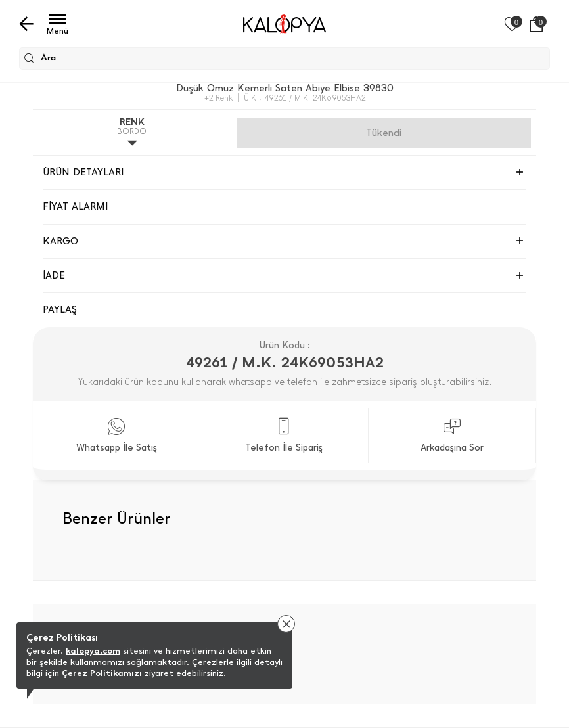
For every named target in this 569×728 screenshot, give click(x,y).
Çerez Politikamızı (102, 673)
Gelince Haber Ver (384, 133)
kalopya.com (93, 651)
